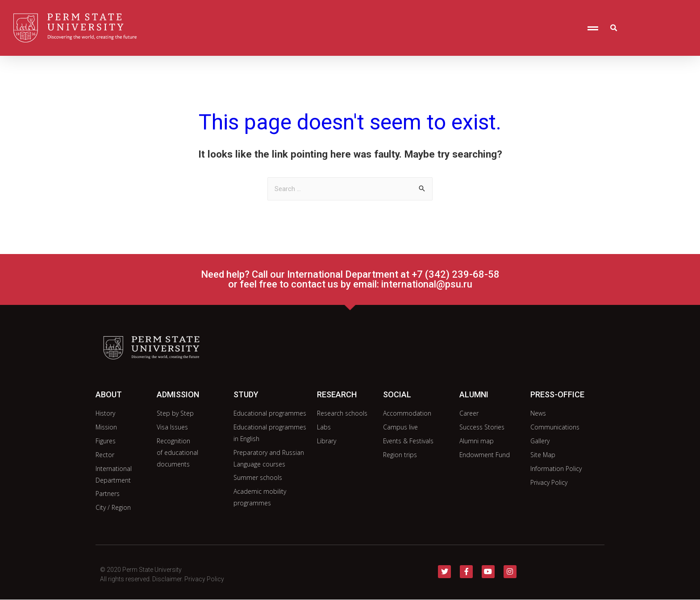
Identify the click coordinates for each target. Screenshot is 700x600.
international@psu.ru (427, 284)
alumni (474, 394)
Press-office (557, 394)
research (337, 394)
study (246, 394)
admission (178, 394)
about (109, 394)
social (397, 394)
